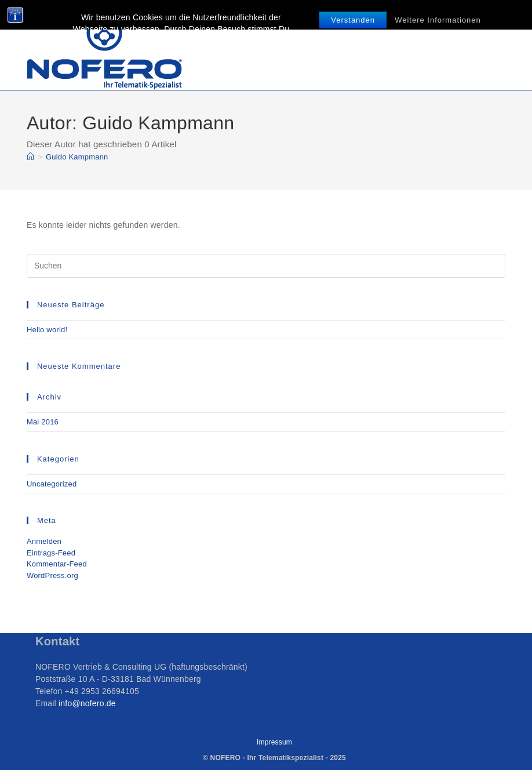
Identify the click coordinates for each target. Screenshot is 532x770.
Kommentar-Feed (57, 564)
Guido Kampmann (77, 157)
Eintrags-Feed (51, 553)
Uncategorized (52, 484)
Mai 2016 (43, 422)
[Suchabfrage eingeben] (266, 266)
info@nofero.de (86, 703)
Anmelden (44, 541)
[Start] (30, 157)
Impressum (274, 742)
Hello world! (47, 330)
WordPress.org (52, 575)
